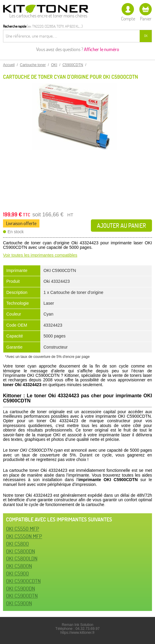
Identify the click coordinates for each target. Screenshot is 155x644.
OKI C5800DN (20, 551)
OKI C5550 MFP (23, 529)
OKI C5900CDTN (23, 581)
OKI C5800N (19, 566)
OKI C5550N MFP (24, 536)
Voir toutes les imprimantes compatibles (40, 255)
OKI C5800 (17, 544)
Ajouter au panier (121, 226)
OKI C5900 (17, 574)
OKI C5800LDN (22, 559)
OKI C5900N (19, 603)
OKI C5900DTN (22, 596)
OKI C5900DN (20, 589)
